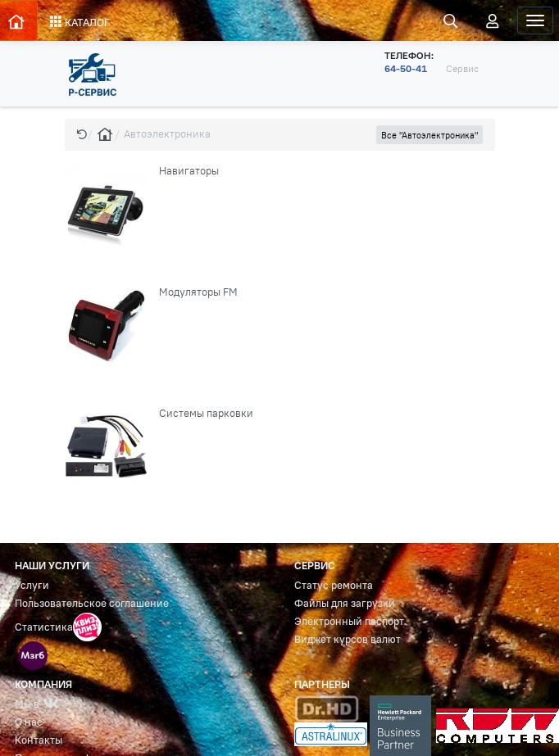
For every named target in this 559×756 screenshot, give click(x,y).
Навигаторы (189, 171)
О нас (29, 722)
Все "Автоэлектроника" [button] (429, 135)
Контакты (39, 740)
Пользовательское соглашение (92, 603)
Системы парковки (206, 413)
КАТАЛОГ (80, 22)
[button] (82, 134)
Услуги (32, 585)
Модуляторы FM (198, 292)
